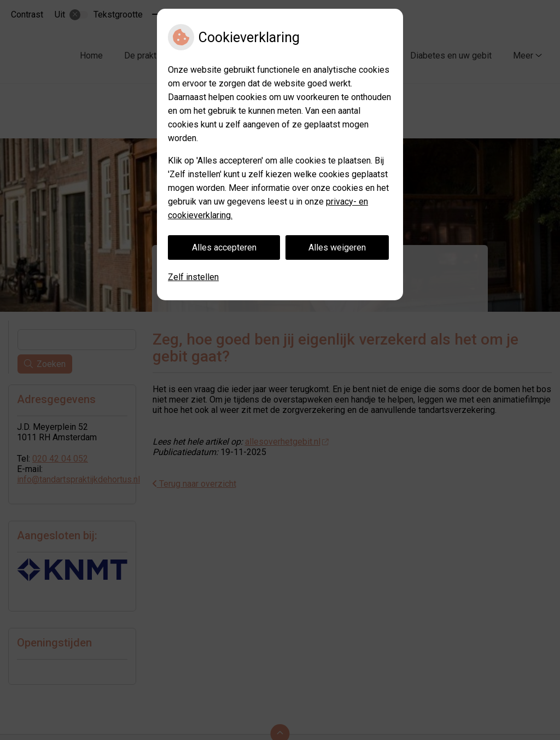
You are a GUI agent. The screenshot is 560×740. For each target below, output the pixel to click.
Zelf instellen (193, 277)
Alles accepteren (224, 247)
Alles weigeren (337, 247)
